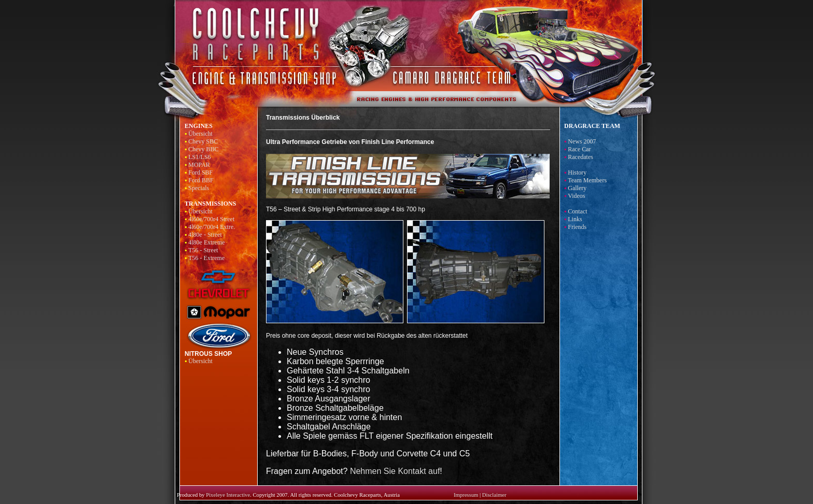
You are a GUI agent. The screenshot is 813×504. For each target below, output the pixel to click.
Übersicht (200, 134)
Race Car (579, 149)
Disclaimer (494, 495)
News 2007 (582, 141)
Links (575, 219)
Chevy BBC (203, 149)
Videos (576, 196)
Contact (577, 211)
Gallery (577, 188)
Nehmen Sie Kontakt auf (395, 471)
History (577, 172)
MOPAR (199, 165)
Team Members (587, 180)
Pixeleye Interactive (228, 495)
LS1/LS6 (199, 157)
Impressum (466, 495)
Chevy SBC (203, 141)
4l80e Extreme (206, 242)
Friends (577, 227)
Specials (199, 188)
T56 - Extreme (206, 258)
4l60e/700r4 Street (211, 219)
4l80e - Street (205, 235)
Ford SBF (200, 172)
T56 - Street (203, 250)
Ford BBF (201, 180)
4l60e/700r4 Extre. (212, 227)
